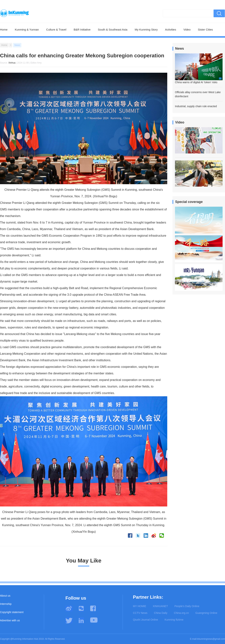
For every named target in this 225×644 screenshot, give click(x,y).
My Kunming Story (146, 30)
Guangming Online (206, 613)
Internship (6, 604)
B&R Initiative (82, 30)
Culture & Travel (56, 30)
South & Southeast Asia (113, 30)
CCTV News (140, 613)
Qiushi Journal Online (145, 620)
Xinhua (12, 63)
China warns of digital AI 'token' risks (196, 82)
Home (4, 30)
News (17, 45)
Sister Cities (205, 30)
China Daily (161, 613)
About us (5, 596)
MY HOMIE (140, 606)
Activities (171, 30)
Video (187, 30)
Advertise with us (10, 620)
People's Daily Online (187, 606)
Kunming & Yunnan (27, 30)
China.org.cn (181, 613)
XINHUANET (160, 606)
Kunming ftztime (174, 620)
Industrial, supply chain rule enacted (196, 106)
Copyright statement (12, 612)
